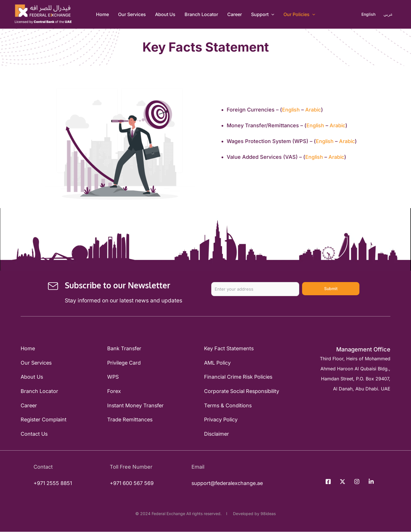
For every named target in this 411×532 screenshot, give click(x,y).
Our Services (132, 14)
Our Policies (299, 14)
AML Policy (217, 363)
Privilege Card (124, 363)
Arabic (314, 110)
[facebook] (329, 482)
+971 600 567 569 (131, 483)
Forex (114, 391)
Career (235, 14)
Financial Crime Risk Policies (239, 377)
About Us (165, 14)
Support (263, 14)
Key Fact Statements (229, 349)
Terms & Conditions (228, 406)
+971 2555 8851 (53, 483)
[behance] (372, 482)
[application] (271, 14)
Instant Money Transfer (136, 406)
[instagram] (358, 482)
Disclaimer (217, 434)
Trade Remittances (130, 420)
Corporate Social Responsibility (242, 391)
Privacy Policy (221, 420)
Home (102, 14)
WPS (113, 377)
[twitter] (343, 482)
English (291, 110)
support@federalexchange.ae (226, 483)
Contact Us (34, 434)
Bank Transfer (124, 349)
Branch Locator (201, 14)
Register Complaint (44, 420)
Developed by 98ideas (253, 514)
